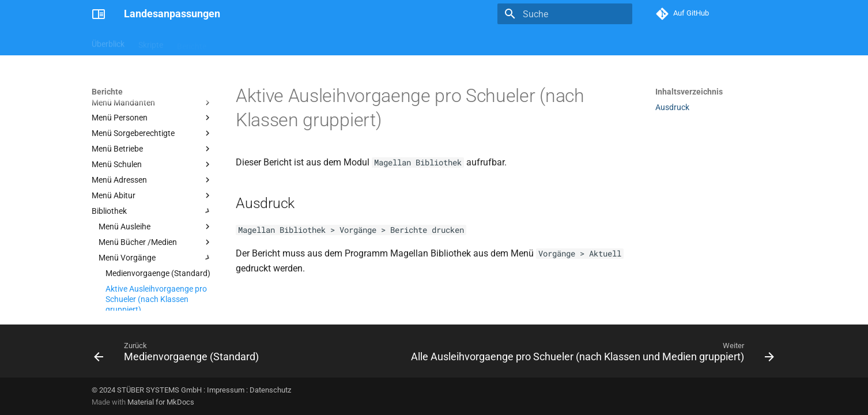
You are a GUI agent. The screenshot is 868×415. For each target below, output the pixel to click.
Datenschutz (270, 390)
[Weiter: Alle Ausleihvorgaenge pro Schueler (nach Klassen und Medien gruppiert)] (591, 354)
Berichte (192, 42)
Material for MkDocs (161, 402)
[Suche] (565, 14)
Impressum (226, 390)
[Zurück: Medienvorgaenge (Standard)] (178, 354)
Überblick (108, 42)
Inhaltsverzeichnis (689, 92)
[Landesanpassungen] (99, 14)
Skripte (151, 42)
